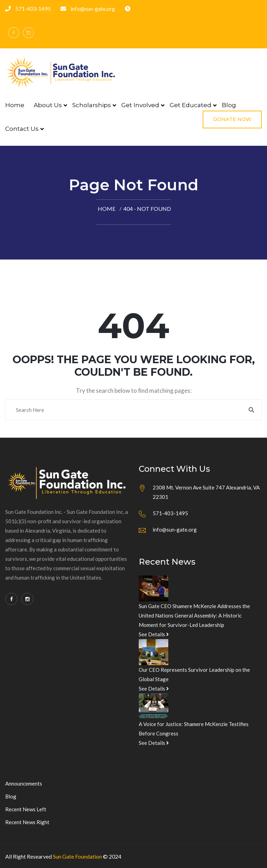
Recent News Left (26, 809)
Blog (229, 105)
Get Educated (191, 105)
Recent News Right (27, 822)
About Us (48, 105)
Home (15, 105)
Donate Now (232, 119)
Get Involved (140, 105)
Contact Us (22, 129)
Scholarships (92, 105)
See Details (154, 634)
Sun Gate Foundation (77, 856)
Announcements (24, 783)
